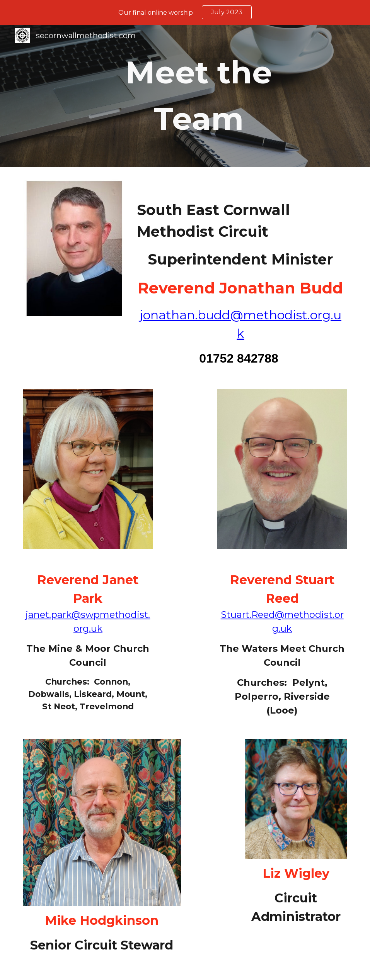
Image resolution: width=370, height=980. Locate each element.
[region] (185, 12)
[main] (199, 96)
